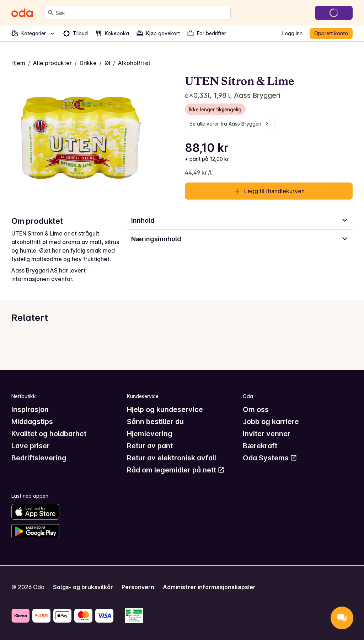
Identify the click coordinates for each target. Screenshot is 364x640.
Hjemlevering (150, 434)
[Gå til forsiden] (22, 13)
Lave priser (31, 446)
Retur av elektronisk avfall (172, 458)
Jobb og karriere (271, 422)
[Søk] (51, 13)
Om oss (256, 409)
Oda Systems (270, 458)
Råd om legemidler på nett (176, 470)
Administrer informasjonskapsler (209, 587)
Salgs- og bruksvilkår (83, 587)
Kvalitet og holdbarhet (49, 434)
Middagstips (32, 422)
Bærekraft (260, 446)
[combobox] (142, 13)
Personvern (138, 587)
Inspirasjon (30, 409)
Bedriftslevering (39, 458)
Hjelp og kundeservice (165, 409)
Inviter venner (267, 434)
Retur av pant (150, 446)
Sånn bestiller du (155, 422)
